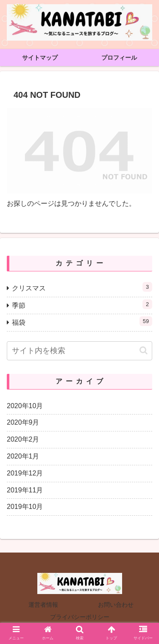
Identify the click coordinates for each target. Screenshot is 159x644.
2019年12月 (25, 473)
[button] (144, 350)
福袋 (82, 321)
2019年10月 (25, 507)
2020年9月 (23, 422)
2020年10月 (25, 406)
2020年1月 (23, 456)
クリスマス (82, 287)
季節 (82, 304)
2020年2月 (23, 439)
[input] (79, 351)
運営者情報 (43, 605)
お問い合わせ (116, 605)
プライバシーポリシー (80, 617)
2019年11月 (25, 490)
